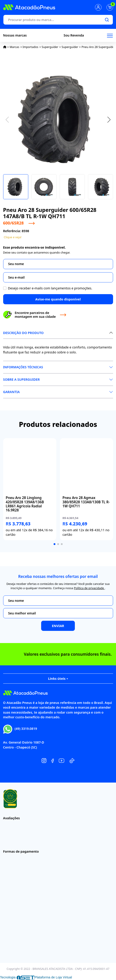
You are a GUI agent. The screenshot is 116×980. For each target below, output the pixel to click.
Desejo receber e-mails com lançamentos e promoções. (50, 288)
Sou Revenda (74, 35)
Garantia (12, 392)
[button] (109, 119)
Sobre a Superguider (21, 379)
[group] (30, 489)
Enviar (58, 626)
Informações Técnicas (23, 367)
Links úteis (58, 679)
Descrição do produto (23, 333)
